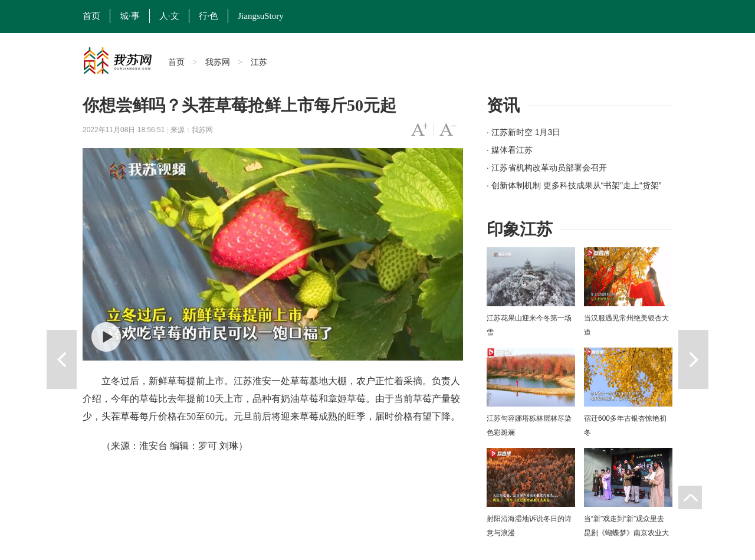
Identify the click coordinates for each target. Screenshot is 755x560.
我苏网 (218, 62)
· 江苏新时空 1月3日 (523, 132)
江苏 (259, 62)
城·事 (130, 16)
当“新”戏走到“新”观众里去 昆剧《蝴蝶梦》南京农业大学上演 (626, 533)
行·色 (209, 16)
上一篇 (62, 359)
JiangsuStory (261, 16)
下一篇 (693, 359)
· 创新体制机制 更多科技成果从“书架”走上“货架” (574, 185)
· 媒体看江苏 (510, 150)
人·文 (169, 16)
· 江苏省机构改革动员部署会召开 (547, 168)
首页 (91, 16)
